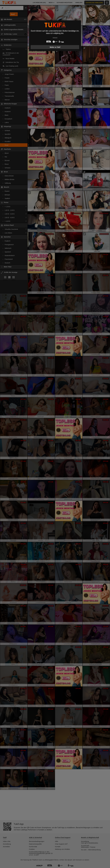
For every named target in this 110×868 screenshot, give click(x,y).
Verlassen (55, 38)
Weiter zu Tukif (55, 47)
